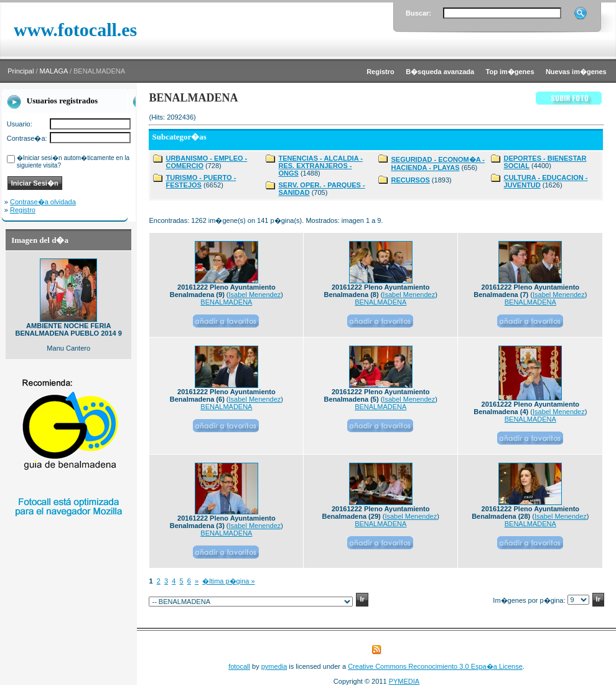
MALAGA (54, 71)
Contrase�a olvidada (43, 202)
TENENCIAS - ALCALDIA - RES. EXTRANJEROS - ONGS (320, 166)
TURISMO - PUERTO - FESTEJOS (201, 181)
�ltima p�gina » (228, 581)
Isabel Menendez (255, 295)
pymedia (274, 666)
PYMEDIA (404, 681)
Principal (21, 71)
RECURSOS (410, 180)
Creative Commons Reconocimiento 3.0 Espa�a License (435, 666)
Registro (23, 210)
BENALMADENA (226, 302)
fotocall (239, 666)
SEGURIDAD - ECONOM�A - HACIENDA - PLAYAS (438, 163)
